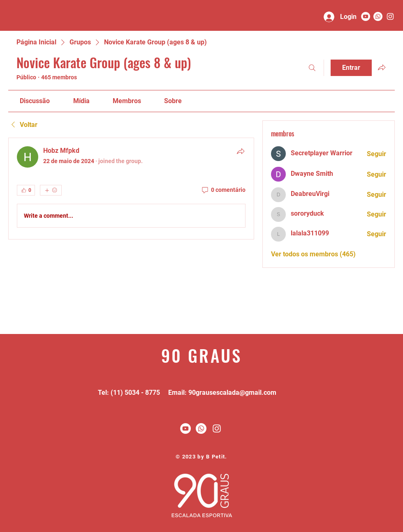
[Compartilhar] (241, 151)
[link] (35, 101)
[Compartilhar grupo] (382, 67)
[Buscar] (312, 68)
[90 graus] (390, 16)
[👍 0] (26, 190)
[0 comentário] (223, 190)
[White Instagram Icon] (217, 428)
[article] (131, 189)
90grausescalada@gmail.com (232, 393)
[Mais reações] (51, 190)
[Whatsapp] (378, 16)
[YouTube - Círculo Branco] (366, 16)
